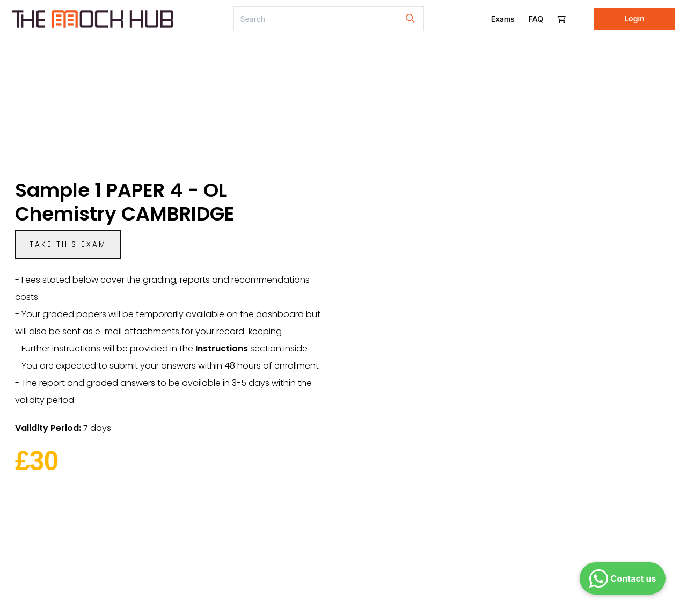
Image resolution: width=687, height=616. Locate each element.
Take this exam (68, 244)
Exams (503, 19)
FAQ (536, 19)
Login (634, 19)
